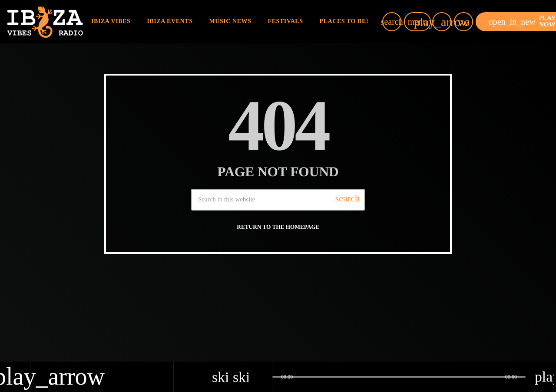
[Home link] (45, 22)
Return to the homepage (278, 227)
